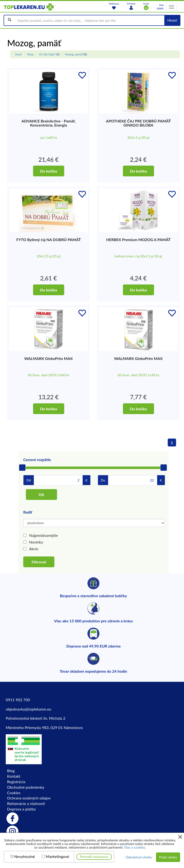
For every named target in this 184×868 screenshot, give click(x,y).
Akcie (34, 549)
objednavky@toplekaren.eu (29, 709)
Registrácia (16, 782)
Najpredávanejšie (44, 535)
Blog (11, 771)
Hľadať (172, 20)
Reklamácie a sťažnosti (26, 803)
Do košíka (49, 171)
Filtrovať (39, 562)
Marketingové (58, 856)
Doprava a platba (21, 809)
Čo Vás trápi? (47, 54)
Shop (30, 54)
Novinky (36, 542)
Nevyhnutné (25, 856)
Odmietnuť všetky (139, 857)
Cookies (14, 793)
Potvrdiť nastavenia (94, 857)
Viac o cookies (135, 847)
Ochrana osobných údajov (29, 798)
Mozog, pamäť (74, 54)
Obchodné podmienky (26, 787)
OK (41, 495)
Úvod (18, 54)
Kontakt (14, 776)
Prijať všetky (168, 857)
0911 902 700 (18, 700)
